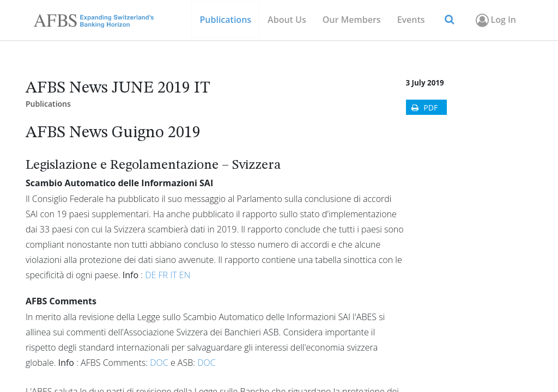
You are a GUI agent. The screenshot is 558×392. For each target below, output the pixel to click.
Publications (48, 104)
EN (185, 275)
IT (175, 275)
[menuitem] (352, 20)
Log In (495, 20)
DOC (160, 363)
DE (151, 275)
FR (165, 275)
